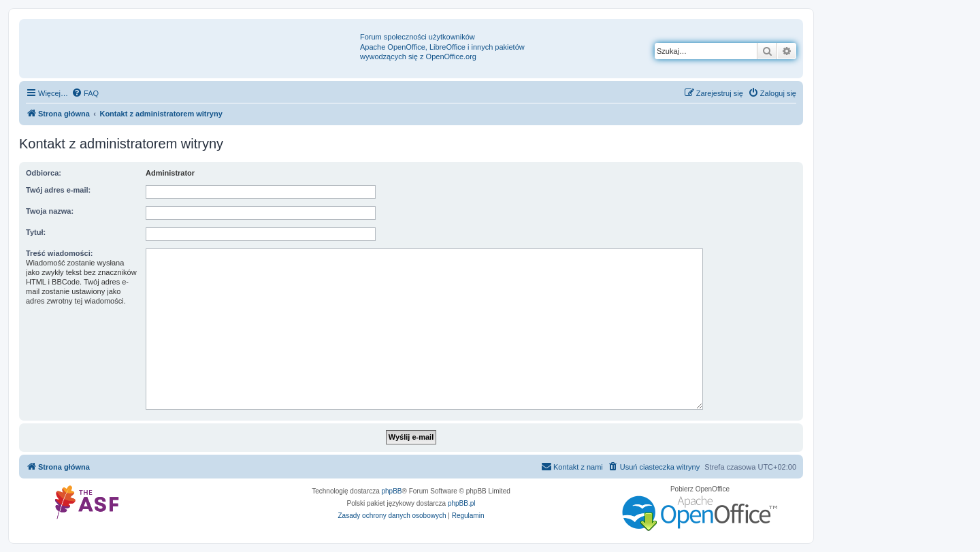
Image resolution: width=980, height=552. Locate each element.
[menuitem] (85, 93)
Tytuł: (36, 232)
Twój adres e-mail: (58, 190)
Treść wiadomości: (59, 253)
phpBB (392, 491)
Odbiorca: (44, 173)
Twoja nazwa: (50, 211)
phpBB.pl (462, 503)
